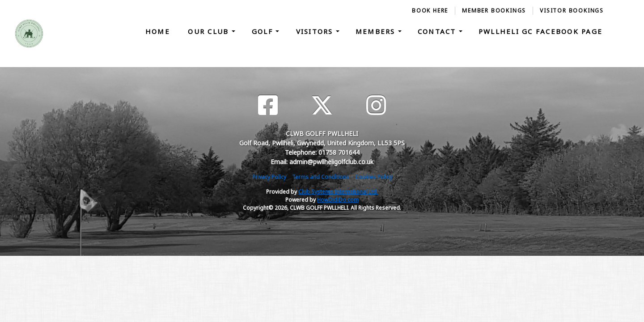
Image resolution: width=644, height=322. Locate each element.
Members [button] (377, 31)
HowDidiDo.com (338, 200)
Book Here (430, 11)
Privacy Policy (269, 177)
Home (158, 31)
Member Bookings (494, 11)
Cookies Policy (374, 177)
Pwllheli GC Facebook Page (540, 31)
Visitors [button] (316, 31)
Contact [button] (438, 31)
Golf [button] (264, 31)
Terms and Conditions (321, 177)
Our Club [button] (210, 31)
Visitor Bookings (572, 11)
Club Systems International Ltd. (338, 192)
